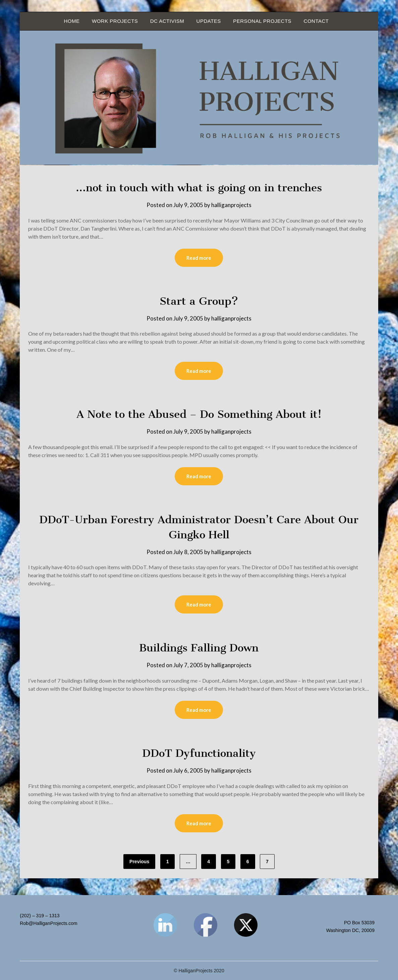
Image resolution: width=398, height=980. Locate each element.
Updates (209, 21)
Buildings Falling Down (199, 648)
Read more (199, 258)
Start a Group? (199, 301)
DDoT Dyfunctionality (199, 753)
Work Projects (115, 21)
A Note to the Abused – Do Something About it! (199, 414)
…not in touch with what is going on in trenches (199, 188)
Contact (316, 21)
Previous (139, 862)
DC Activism (167, 21)
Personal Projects (262, 21)
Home (72, 21)
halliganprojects (231, 205)
